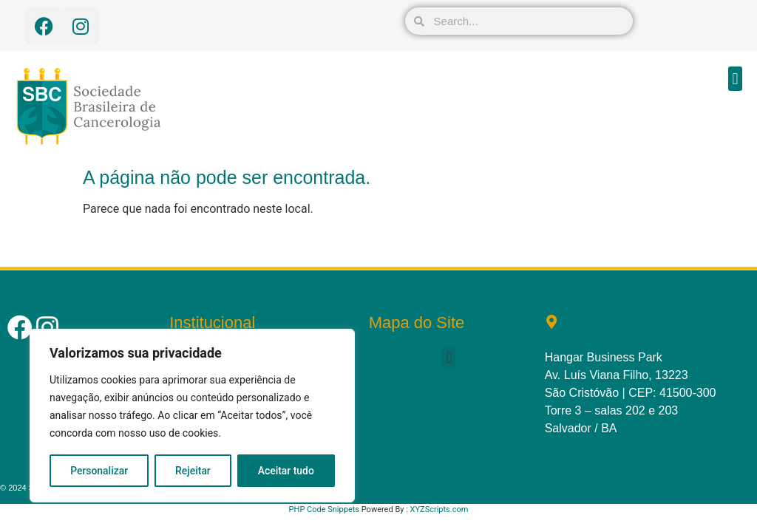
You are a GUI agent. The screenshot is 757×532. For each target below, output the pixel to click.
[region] (192, 416)
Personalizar (99, 471)
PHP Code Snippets (324, 509)
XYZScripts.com (439, 509)
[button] (735, 79)
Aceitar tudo (286, 471)
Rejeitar (193, 471)
